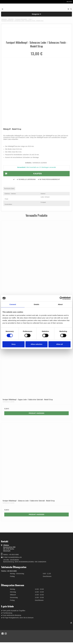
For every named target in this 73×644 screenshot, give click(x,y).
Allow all (59, 344)
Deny (14, 344)
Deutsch (68, 2)
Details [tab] (36, 304)
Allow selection (36, 344)
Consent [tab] (13, 304)
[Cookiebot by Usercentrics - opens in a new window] (61, 298)
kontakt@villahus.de (15, 557)
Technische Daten (9, 189)
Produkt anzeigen (37, 413)
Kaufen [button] (23, 174)
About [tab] (60, 304)
